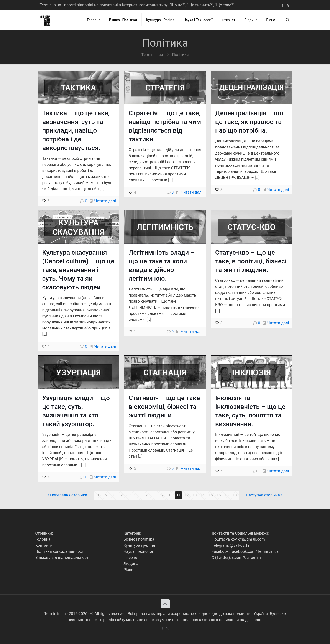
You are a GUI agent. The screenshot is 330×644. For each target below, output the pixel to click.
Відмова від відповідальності (62, 557)
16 (219, 495)
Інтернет (131, 557)
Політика (180, 55)
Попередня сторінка (67, 495)
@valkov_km (241, 545)
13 (195, 495)
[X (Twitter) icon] (288, 5)
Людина (131, 563)
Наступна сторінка (265, 495)
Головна (43, 539)
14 (203, 495)
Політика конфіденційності (60, 551)
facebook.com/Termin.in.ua (255, 551)
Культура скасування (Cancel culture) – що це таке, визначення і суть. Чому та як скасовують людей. (78, 270)
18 (235, 495)
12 (187, 495)
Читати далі (105, 201)
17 (227, 495)
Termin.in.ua (152, 55)
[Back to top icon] (165, 604)
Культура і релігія (139, 545)
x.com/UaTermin (246, 557)
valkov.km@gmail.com (245, 539)
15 (211, 495)
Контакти (44, 545)
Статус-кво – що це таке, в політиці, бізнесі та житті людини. (251, 261)
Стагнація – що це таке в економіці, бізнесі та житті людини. (164, 407)
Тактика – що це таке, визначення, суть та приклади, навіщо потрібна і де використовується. (76, 130)
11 (179, 495)
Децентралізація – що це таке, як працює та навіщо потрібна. (249, 122)
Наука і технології (140, 551)
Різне (128, 570)
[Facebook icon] (283, 5)
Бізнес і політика (139, 539)
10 (171, 495)
